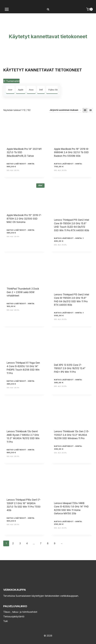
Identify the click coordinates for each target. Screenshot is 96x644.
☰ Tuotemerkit (11, 81)
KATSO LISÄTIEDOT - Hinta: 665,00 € (21, 451)
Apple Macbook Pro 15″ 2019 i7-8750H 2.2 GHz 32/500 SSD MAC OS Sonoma (24, 219)
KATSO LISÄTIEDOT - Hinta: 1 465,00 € (69, 240)
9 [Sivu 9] (55, 543)
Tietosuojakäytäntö (14, 617)
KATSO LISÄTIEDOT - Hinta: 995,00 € (21, 165)
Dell (41, 90)
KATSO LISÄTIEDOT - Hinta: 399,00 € (68, 448)
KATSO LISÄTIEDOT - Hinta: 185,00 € (21, 305)
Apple (21, 90)
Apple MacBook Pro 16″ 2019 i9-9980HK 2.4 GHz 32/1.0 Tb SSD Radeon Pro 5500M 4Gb (72, 152)
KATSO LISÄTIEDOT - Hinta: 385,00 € (21, 382)
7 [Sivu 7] (41, 543)
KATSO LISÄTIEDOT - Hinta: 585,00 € (21, 231)
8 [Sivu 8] (48, 543)
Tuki (5, 621)
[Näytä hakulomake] (48, 9)
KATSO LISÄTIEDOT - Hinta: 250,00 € (68, 523)
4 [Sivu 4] (27, 543)
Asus (31, 90)
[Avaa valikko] (7, 9)
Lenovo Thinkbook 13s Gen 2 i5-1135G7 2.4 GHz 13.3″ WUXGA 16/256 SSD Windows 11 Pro (72, 435)
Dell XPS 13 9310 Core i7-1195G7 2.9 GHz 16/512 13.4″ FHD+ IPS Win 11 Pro (70, 368)
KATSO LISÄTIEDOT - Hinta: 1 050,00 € (69, 314)
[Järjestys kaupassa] (65, 110)
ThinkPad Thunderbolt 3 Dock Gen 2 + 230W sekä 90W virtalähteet (23, 292)
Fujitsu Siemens (56, 90)
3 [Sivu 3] (20, 543)
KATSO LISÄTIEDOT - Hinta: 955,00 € (21, 519)
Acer (10, 90)
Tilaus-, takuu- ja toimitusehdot (20, 612)
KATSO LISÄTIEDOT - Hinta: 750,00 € (68, 165)
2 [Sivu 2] (13, 543)
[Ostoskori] (90, 9)
